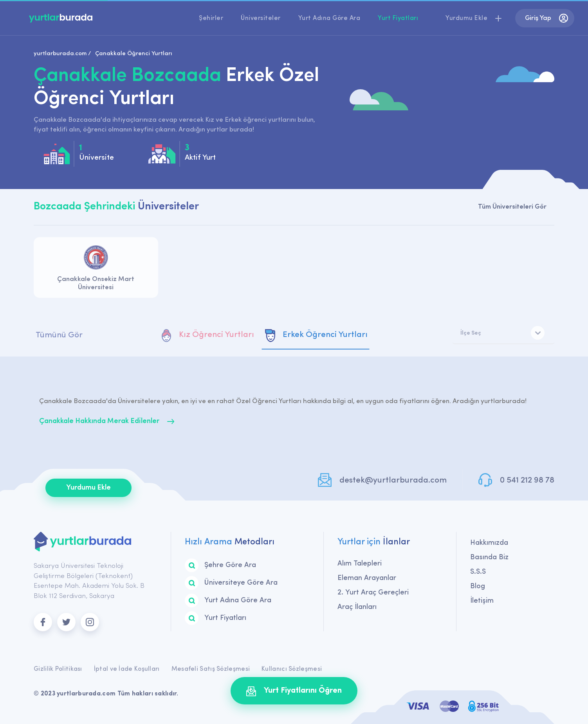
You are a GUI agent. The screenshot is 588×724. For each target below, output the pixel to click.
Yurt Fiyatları (398, 18)
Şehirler (211, 18)
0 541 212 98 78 (527, 480)
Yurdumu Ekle (88, 488)
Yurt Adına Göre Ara (329, 18)
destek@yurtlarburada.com (393, 480)
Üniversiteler (261, 18)
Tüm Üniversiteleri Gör (512, 207)
